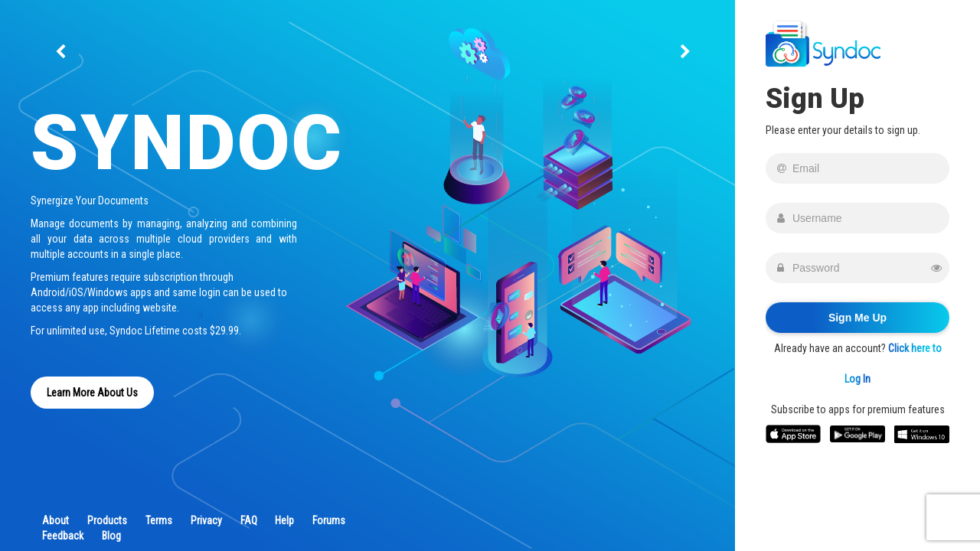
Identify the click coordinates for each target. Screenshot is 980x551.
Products (107, 520)
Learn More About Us (92, 393)
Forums (329, 520)
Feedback (63, 536)
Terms (159, 520)
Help (284, 520)
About (56, 520)
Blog (111, 536)
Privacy (206, 520)
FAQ (249, 520)
